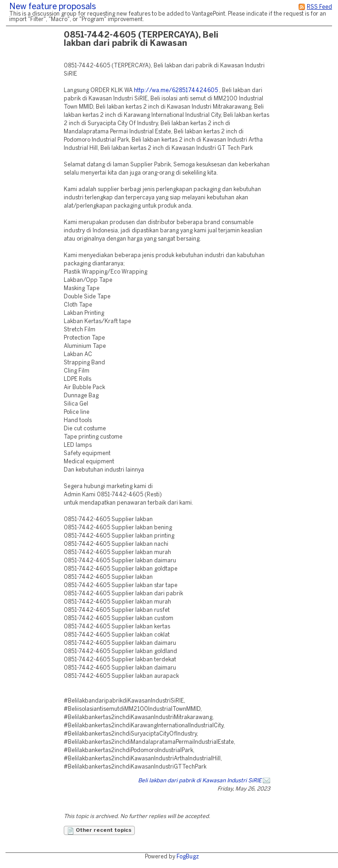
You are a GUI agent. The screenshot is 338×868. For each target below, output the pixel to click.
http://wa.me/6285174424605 (176, 91)
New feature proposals (53, 7)
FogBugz (188, 857)
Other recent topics (99, 831)
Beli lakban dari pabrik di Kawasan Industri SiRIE (200, 781)
